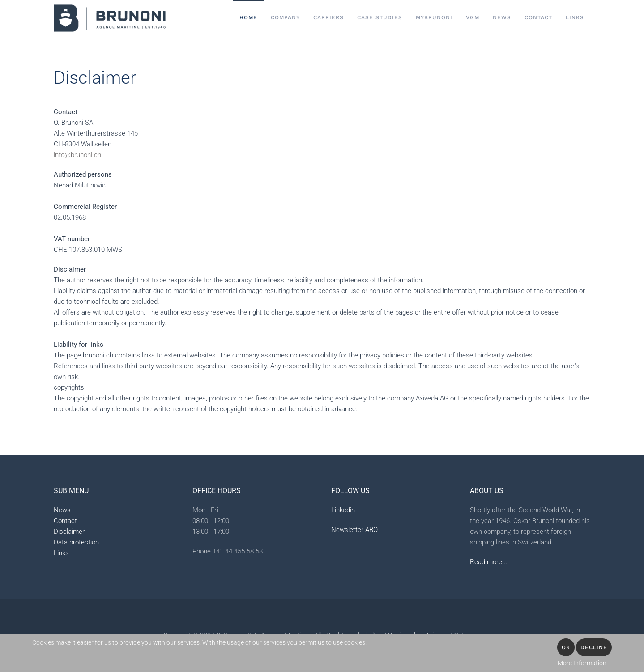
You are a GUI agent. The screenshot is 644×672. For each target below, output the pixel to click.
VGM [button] (473, 17)
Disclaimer (69, 532)
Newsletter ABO (354, 530)
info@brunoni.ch (77, 155)
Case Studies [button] (380, 17)
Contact (65, 521)
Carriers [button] (328, 17)
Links (575, 17)
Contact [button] (538, 17)
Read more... (489, 562)
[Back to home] (110, 18)
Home (248, 17)
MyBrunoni (434, 17)
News (502, 17)
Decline (594, 647)
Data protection (76, 542)
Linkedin (343, 510)
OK (566, 647)
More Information (582, 663)
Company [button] (285, 17)
